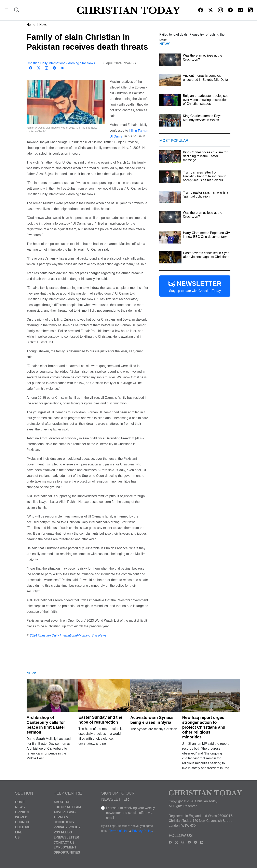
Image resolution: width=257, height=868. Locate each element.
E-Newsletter (66, 837)
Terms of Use (119, 831)
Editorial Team (67, 807)
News (43, 25)
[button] (7, 11)
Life (19, 832)
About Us (62, 802)
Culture (23, 827)
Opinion (22, 812)
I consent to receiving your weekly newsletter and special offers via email (131, 813)
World (21, 817)
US (17, 837)
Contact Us (64, 842)
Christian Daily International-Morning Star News (61, 63)
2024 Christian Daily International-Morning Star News (68, 635)
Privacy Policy (67, 827)
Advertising (64, 812)
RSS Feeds (63, 832)
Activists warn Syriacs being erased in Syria (152, 720)
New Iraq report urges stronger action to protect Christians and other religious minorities (204, 727)
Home (31, 25)
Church (22, 822)
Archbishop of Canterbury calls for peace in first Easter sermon (46, 725)
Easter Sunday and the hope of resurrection (100, 720)
